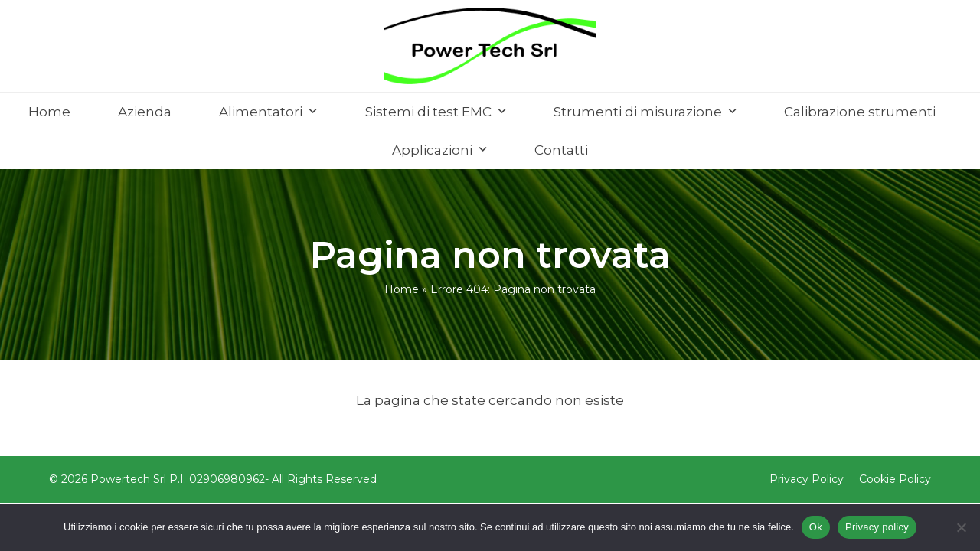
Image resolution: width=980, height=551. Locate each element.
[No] (961, 527)
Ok (816, 527)
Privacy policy (877, 527)
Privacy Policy (807, 479)
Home (402, 289)
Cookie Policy (895, 479)
